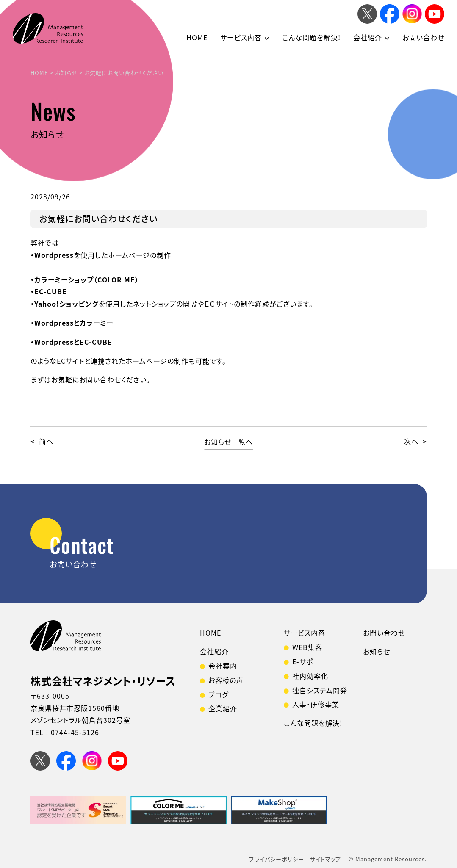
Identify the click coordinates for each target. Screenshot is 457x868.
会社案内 (223, 666)
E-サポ (303, 661)
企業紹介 (223, 708)
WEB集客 (307, 647)
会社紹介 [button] (368, 37)
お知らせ (377, 651)
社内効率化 (310, 676)
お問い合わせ (423, 37)
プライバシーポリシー (277, 859)
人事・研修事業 (316, 704)
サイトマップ (325, 859)
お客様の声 (226, 680)
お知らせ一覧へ (228, 441)
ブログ (218, 694)
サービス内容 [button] (241, 37)
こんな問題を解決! (311, 37)
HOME (197, 37)
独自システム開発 (320, 690)
